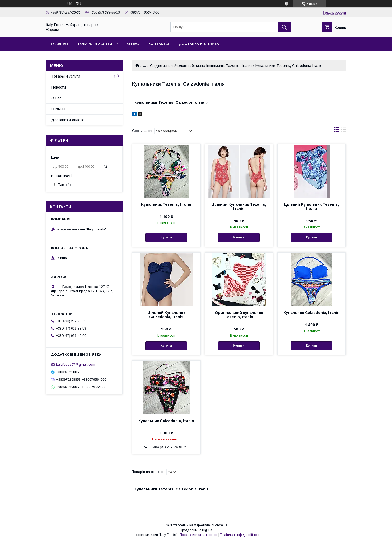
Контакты (159, 44)
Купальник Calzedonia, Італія (311, 313)
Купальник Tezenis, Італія (166, 204)
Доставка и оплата (199, 44)
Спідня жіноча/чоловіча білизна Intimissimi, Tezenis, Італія (201, 66)
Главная (59, 44)
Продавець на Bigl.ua (196, 530)
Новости (59, 87)
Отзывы (58, 109)
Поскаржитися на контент (199, 535)
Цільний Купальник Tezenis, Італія (239, 207)
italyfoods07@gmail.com (76, 365)
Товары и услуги (95, 44)
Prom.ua (221, 525)
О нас (133, 44)
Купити (166, 237)
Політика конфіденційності (240, 535)
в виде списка (344, 131)
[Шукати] (284, 27)
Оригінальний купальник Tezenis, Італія (239, 315)
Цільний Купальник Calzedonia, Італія (166, 315)
